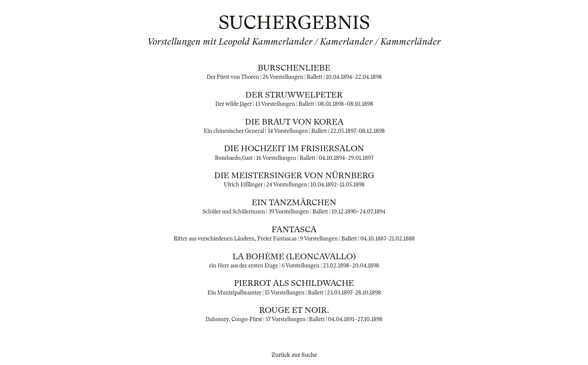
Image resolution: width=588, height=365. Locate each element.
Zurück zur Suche (294, 355)
